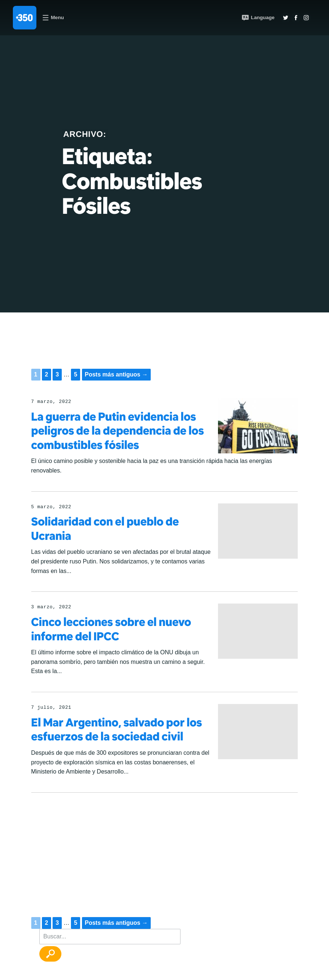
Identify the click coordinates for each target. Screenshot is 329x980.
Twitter (286, 18)
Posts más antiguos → (117, 374)
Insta (306, 18)
